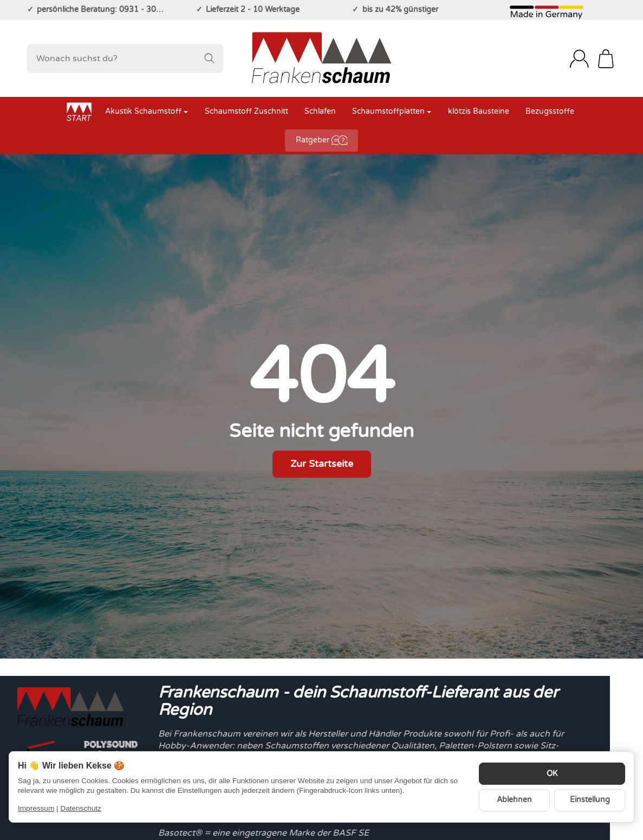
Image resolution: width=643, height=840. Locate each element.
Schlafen (320, 112)
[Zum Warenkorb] (606, 59)
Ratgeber (322, 140)
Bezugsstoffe (550, 112)
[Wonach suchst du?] (125, 58)
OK (552, 774)
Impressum (36, 808)
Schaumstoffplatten (392, 112)
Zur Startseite (322, 464)
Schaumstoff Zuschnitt (246, 112)
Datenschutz (81, 808)
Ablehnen (514, 800)
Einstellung (590, 800)
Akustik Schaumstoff (147, 112)
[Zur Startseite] (321, 58)
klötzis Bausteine (479, 112)
